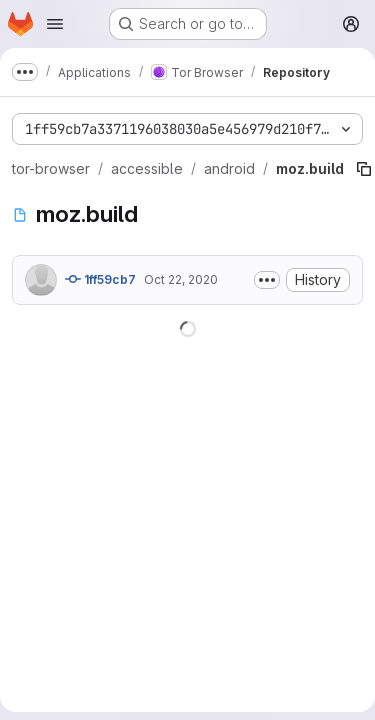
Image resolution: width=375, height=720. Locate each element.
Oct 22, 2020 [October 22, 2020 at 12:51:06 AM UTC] (181, 279)
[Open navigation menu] (55, 24)
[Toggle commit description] (267, 280)
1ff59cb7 (100, 279)
